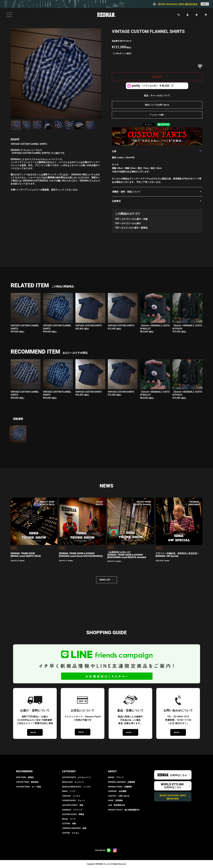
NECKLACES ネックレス (73, 782)
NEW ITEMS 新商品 (25, 777)
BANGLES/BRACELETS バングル (76, 787)
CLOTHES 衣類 (69, 824)
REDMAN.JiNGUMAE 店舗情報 (122, 782)
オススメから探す (130, 228)
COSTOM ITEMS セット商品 (29, 787)
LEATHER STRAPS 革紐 (73, 805)
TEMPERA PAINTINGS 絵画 (74, 828)
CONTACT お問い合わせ (119, 796)
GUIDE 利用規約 (115, 800)
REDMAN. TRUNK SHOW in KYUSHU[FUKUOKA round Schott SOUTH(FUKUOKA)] (81, 555)
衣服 (145, 219)
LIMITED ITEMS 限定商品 (27, 782)
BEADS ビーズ (69, 819)
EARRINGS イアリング (72, 810)
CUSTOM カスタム (71, 833)
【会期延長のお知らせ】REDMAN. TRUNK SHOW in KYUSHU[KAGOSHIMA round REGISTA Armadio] (127, 555)
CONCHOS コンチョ (71, 796)
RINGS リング (69, 791)
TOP (117, 219)
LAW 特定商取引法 (117, 805)
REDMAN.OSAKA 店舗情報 (120, 787)
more (204, 4)
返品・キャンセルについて (157, 95)
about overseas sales (173, 797)
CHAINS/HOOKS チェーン (74, 800)
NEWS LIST (105, 580)
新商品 (144, 228)
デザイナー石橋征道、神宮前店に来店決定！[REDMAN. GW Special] (177, 555)
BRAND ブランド (116, 777)
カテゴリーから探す (131, 219)
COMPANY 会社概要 (117, 791)
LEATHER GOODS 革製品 (73, 814)
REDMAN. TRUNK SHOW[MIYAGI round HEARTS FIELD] (26, 555)
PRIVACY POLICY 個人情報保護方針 (124, 810)
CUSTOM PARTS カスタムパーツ (77, 777)
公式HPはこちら (178, 775)
